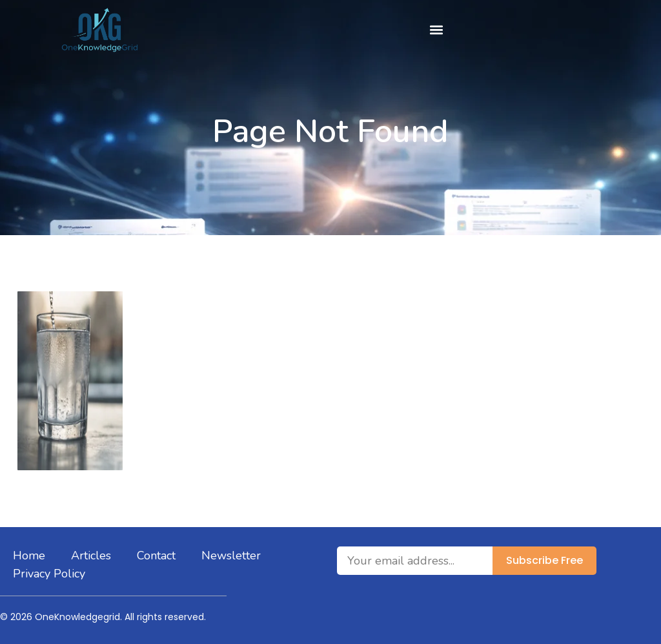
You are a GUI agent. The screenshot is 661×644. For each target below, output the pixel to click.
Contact (156, 556)
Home (29, 556)
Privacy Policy (49, 574)
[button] (436, 29)
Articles (91, 556)
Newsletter (231, 556)
